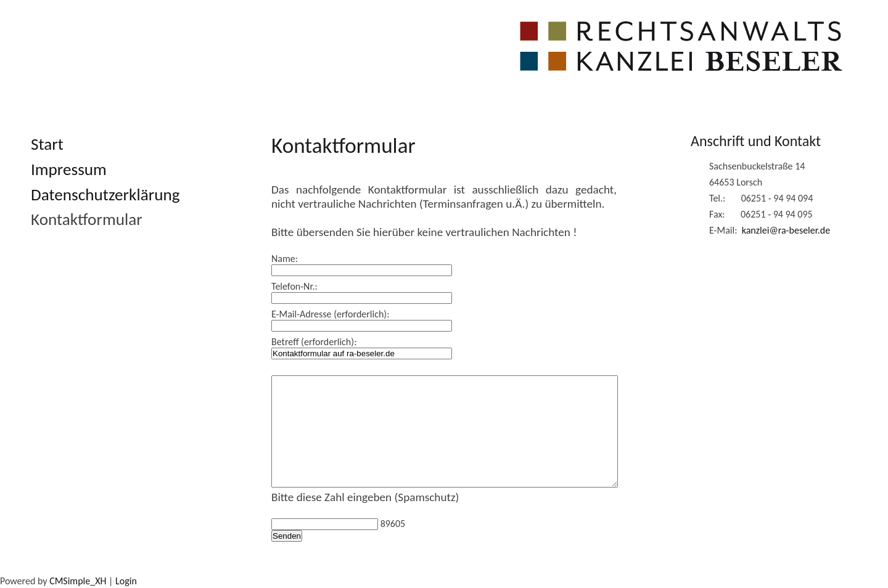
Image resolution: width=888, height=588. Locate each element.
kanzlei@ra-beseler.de (786, 230)
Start (47, 144)
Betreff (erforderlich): (314, 342)
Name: (285, 259)
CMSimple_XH (78, 581)
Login (126, 581)
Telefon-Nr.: (294, 286)
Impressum (69, 169)
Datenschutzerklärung (105, 194)
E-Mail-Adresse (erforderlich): (331, 314)
